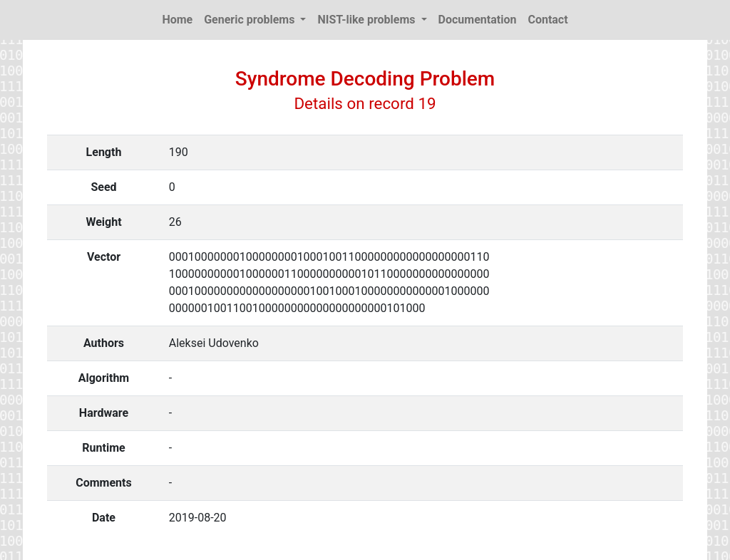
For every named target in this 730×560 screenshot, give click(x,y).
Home (177, 20)
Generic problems (251, 20)
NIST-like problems (367, 20)
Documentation (478, 20)
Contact (547, 20)
